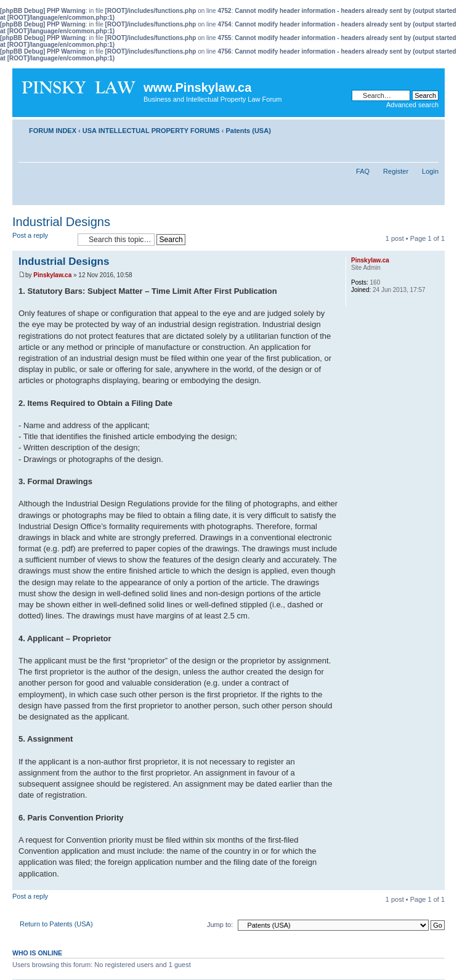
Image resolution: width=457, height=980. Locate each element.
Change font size (430, 128)
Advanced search (412, 105)
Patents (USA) (248, 131)
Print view (411, 128)
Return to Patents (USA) (56, 924)
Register (396, 171)
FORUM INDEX (53, 131)
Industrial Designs (61, 222)
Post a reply (42, 239)
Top (435, 884)
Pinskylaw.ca (52, 275)
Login (430, 171)
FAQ (363, 171)
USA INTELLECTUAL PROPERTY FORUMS (151, 131)
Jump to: (220, 925)
